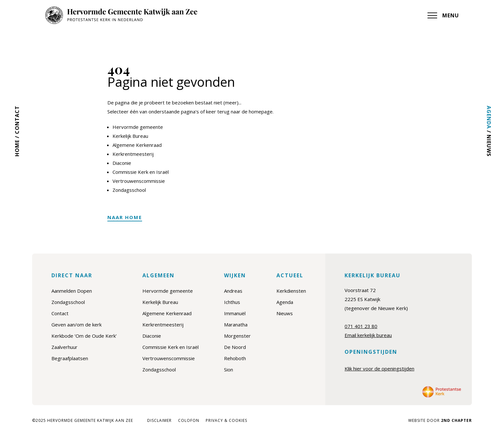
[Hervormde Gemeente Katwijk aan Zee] (121, 15)
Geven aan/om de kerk (76, 325)
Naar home (125, 217)
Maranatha (236, 325)
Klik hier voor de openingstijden (379, 369)
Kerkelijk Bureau (130, 136)
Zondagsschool (129, 190)
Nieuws (489, 146)
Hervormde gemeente (138, 127)
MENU (443, 15)
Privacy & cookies (226, 421)
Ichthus (232, 302)
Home (17, 148)
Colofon (189, 421)
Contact (17, 120)
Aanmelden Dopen (72, 291)
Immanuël (235, 313)
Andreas (233, 291)
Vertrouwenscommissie (139, 181)
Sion (229, 369)
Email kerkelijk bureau (368, 335)
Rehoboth (235, 358)
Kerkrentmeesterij (133, 154)
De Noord (235, 347)
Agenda (489, 117)
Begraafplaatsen (70, 358)
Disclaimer (159, 421)
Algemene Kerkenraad (137, 145)
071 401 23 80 (361, 326)
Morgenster (237, 336)
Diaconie (122, 163)
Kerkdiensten (291, 291)
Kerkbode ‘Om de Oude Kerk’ (84, 336)
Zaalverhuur (64, 347)
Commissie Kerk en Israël (141, 172)
